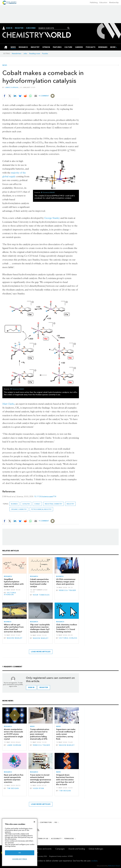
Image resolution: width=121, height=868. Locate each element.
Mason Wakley (15, 638)
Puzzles (45, 54)
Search (68, 28)
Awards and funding (77, 849)
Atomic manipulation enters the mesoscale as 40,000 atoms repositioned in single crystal (13, 734)
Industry (70, 504)
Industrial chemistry (53, 504)
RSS (56, 822)
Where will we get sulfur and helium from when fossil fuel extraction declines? (14, 628)
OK (20, 853)
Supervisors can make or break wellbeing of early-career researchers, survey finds (66, 734)
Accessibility (56, 839)
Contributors (46, 822)
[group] (113, 47)
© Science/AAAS (48, 192)
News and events (44, 849)
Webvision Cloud (114, 866)
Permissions (69, 839)
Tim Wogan (13, 788)
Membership (114, 3)
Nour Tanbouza (41, 595)
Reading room (35, 54)
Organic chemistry (19, 509)
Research (8, 576)
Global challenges (96, 849)
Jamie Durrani (12, 87)
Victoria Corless (68, 638)
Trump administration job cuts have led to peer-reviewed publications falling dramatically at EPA (40, 734)
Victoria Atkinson (10, 594)
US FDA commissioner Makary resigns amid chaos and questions (66, 582)
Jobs (25, 54)
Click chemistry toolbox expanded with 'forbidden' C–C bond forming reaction (67, 628)
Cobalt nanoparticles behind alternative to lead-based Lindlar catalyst (39, 583)
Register (19, 28)
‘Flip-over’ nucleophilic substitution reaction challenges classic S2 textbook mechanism (40, 628)
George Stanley (52, 218)
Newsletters (17, 54)
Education (103, 3)
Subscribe (31, 28)
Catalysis (26, 504)
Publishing (94, 3)
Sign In (9, 28)
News (5, 65)
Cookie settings (20, 859)
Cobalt (37, 504)
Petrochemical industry (41, 509)
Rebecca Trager (68, 590)
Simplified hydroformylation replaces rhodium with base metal (14, 583)
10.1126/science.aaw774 (45, 497)
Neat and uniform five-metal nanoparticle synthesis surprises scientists (14, 779)
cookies (94, 861)
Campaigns (60, 849)
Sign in (31, 687)
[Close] (34, 822)
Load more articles (41, 652)
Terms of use (43, 839)
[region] (20, 842)
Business (14, 504)
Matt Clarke (8, 404)
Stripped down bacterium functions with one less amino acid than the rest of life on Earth (65, 780)
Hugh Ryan (39, 788)
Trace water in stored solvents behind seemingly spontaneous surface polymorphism (40, 779)
